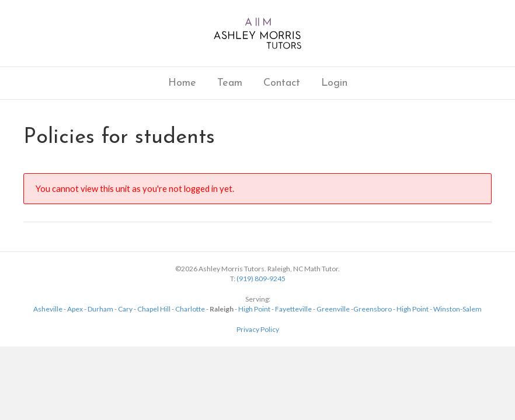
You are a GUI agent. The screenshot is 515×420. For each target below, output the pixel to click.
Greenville (333, 309)
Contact (282, 83)
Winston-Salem (457, 309)
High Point (254, 309)
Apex (75, 309)
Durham (100, 309)
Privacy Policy (258, 329)
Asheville (48, 309)
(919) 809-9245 (261, 279)
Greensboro (373, 309)
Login (334, 83)
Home (182, 83)
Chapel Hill (154, 309)
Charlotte (190, 309)
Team (230, 83)
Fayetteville (293, 309)
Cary (125, 309)
